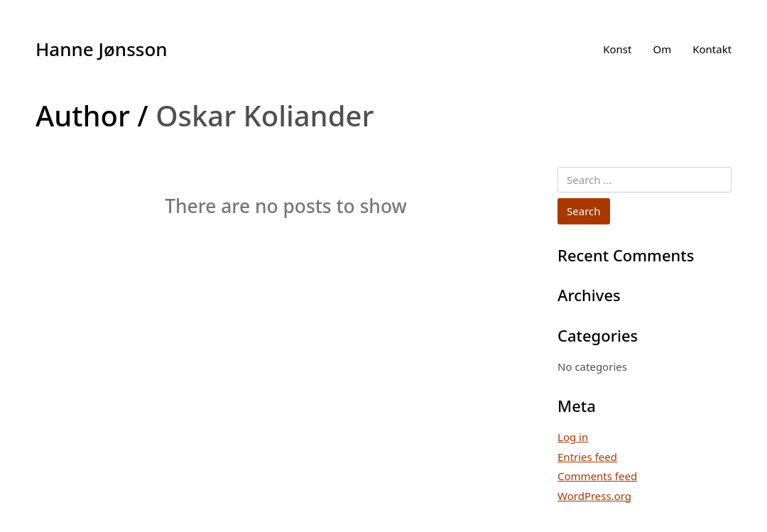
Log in (573, 437)
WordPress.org (594, 496)
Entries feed (587, 457)
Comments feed (597, 476)
